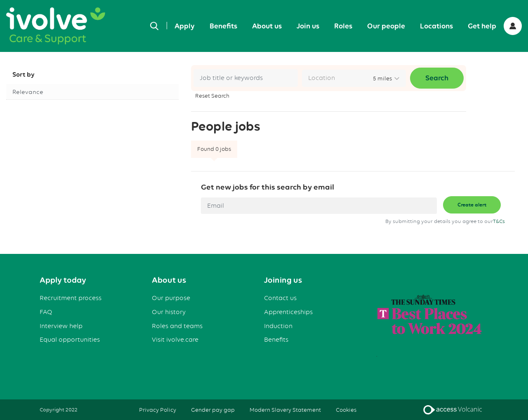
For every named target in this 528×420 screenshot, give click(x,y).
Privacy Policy (158, 410)
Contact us (280, 298)
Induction (278, 326)
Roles (343, 26)
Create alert (472, 205)
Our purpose (171, 298)
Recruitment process (71, 298)
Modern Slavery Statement (285, 410)
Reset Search (212, 96)
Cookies (346, 410)
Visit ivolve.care (175, 340)
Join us (308, 26)
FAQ (46, 312)
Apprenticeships (288, 312)
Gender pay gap (213, 410)
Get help (482, 26)
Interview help (61, 326)
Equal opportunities (70, 340)
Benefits (223, 26)
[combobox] (354, 78)
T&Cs (499, 221)
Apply (185, 26)
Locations (436, 26)
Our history (169, 312)
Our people (386, 26)
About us (267, 26)
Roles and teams (177, 326)
